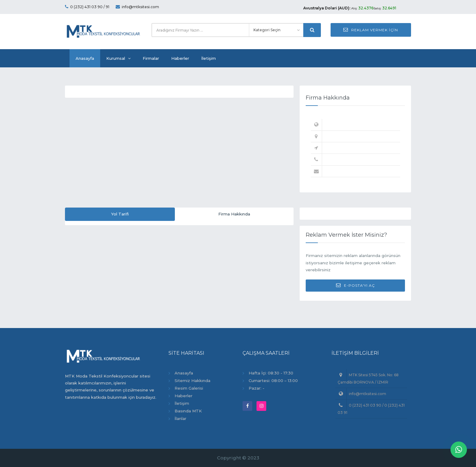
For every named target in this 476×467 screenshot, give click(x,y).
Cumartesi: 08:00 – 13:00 (273, 381)
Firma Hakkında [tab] (234, 214)
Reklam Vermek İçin (371, 30)
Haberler (180, 58)
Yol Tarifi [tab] (120, 214)
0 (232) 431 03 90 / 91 (87, 7)
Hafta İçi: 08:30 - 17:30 (271, 373)
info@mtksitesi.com (137, 7)
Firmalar (151, 58)
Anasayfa (85, 58)
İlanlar (180, 418)
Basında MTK (188, 411)
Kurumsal (118, 58)
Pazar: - (257, 388)
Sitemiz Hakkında (192, 381)
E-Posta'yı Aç (355, 285)
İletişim (209, 58)
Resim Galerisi (189, 388)
